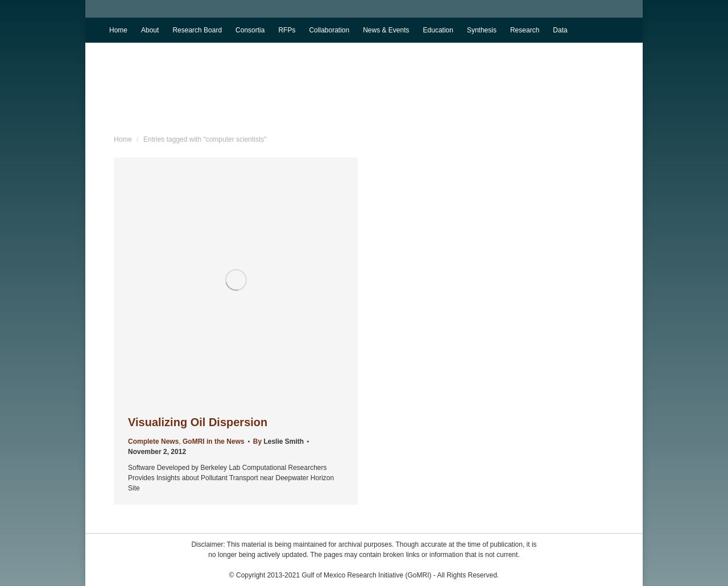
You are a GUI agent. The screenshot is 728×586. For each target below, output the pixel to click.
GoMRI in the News (214, 441)
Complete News (153, 441)
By (278, 441)
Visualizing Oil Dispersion (198, 422)
